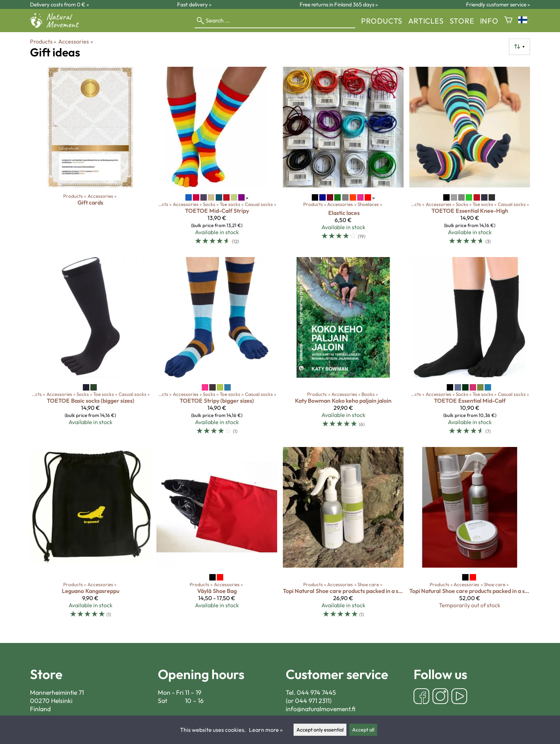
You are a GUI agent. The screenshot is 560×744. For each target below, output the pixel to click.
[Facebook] (421, 697)
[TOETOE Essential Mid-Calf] (470, 349)
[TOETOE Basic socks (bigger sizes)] (90, 349)
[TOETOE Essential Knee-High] (470, 159)
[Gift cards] (90, 159)
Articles (426, 21)
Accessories (75, 41)
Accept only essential (320, 730)
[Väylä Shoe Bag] (217, 536)
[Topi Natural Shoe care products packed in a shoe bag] (343, 536)
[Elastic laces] (343, 159)
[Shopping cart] (508, 21)
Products (382, 21)
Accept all (363, 730)
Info (489, 21)
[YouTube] (459, 697)
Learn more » (266, 730)
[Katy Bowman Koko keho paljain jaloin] (343, 349)
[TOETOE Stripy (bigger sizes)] (217, 349)
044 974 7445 (316, 692)
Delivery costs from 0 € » (59, 4)
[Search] (275, 21)
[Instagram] (440, 697)
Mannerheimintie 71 (57, 692)
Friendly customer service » (498, 4)
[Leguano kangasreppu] (90, 536)
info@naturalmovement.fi (321, 709)
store (462, 21)
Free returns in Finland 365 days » (339, 4)
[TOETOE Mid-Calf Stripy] (217, 159)
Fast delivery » (194, 4)
